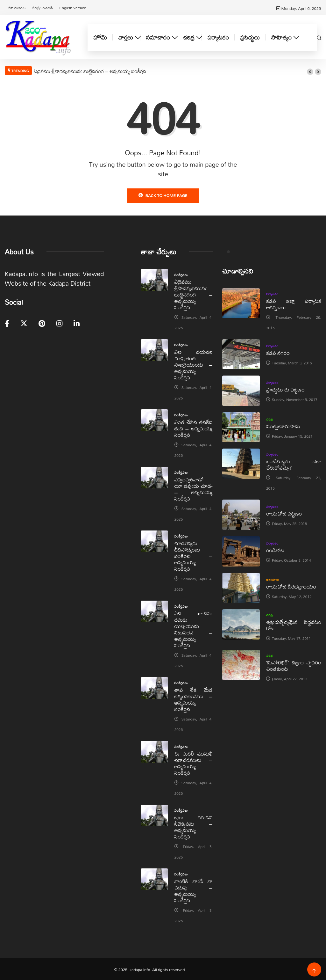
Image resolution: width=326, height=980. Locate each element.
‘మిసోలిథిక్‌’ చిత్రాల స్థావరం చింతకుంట (294, 665)
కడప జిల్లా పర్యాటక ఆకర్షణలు (294, 303)
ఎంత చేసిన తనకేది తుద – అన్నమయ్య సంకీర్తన (194, 427)
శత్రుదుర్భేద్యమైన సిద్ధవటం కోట (294, 624)
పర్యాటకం (218, 37)
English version (73, 7)
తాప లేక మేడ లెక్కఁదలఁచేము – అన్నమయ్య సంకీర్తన (194, 698)
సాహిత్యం (281, 37)
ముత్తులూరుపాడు (283, 425)
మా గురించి (17, 7)
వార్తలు (126, 37)
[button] (310, 71)
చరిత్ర (189, 37)
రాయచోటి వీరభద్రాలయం (291, 585)
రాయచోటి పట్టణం (284, 512)
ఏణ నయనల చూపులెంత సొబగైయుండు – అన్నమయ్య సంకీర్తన (194, 363)
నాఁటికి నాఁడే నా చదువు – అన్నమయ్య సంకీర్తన (194, 889)
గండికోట (275, 549)
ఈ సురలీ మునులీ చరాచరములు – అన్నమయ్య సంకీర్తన (194, 762)
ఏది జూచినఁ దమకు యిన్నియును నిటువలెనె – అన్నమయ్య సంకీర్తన (194, 628)
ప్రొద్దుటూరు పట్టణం (285, 388)
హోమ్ (100, 37)
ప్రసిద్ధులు (250, 37)
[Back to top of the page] (314, 970)
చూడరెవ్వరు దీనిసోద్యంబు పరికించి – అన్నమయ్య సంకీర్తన (194, 555)
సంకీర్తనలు (181, 274)
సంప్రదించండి (42, 7)
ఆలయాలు (273, 579)
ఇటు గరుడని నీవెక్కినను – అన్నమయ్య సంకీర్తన (194, 826)
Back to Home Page (163, 194)
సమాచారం (158, 37)
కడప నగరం (278, 352)
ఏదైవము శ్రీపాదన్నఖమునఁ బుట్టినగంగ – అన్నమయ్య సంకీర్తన (90, 70)
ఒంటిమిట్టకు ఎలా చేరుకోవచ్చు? (294, 463)
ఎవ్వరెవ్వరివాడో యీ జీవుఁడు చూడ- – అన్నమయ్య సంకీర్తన (194, 488)
